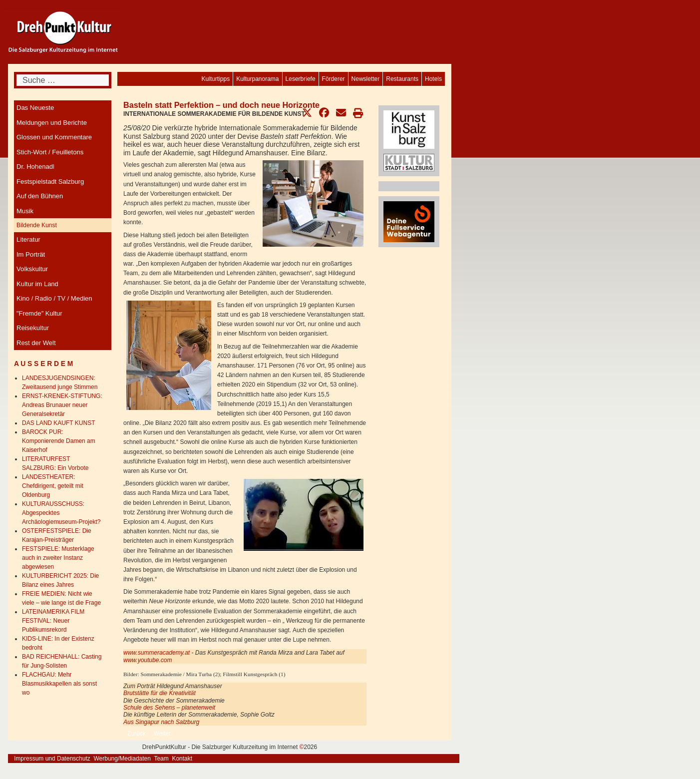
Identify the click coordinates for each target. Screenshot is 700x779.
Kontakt (182, 759)
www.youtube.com (148, 660)
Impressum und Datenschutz (52, 759)
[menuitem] (433, 79)
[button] (307, 113)
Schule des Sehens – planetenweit (169, 708)
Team (161, 759)
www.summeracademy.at (157, 653)
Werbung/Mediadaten (122, 759)
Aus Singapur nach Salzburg (161, 722)
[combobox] (63, 80)
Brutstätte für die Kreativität (160, 693)
